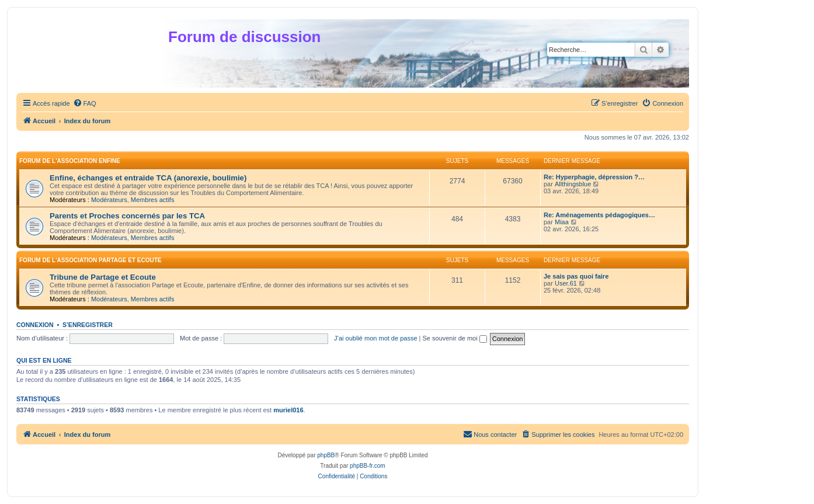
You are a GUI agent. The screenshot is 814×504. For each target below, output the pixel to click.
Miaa (562, 222)
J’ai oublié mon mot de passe (375, 338)
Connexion (35, 325)
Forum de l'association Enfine (70, 161)
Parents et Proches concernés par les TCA (127, 216)
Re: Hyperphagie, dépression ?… (594, 177)
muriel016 (288, 410)
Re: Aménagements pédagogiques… (599, 215)
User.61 (566, 283)
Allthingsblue (573, 184)
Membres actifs (153, 200)
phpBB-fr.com (368, 466)
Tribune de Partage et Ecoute (103, 277)
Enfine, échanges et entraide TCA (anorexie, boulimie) (148, 178)
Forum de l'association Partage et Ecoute (91, 260)
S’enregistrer (88, 325)
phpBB (326, 455)
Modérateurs (109, 200)
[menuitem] (85, 103)
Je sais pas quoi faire (576, 276)
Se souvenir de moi (455, 338)
